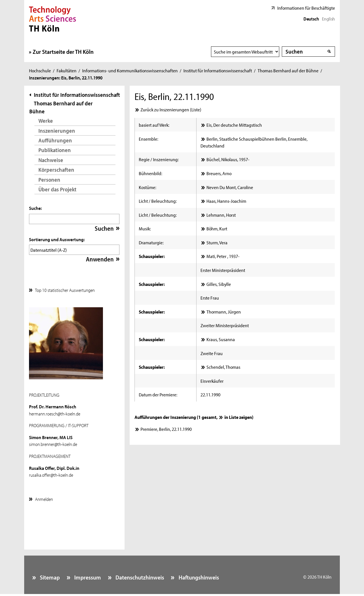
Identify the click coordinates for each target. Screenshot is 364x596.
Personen (49, 180)
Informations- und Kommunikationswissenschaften (130, 70)
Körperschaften (56, 170)
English (328, 19)
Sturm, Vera (217, 242)
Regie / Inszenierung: (159, 159)
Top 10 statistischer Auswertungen (65, 288)
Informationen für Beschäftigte (306, 8)
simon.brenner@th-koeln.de (53, 443)
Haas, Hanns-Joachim (226, 201)
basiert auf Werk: (154, 125)
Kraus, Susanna (221, 339)
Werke (46, 121)
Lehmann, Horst (221, 215)
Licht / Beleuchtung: (158, 201)
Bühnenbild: (150, 173)
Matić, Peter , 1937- (223, 256)
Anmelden (44, 497)
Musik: (145, 228)
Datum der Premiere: (158, 394)
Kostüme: (147, 187)
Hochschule (40, 70)
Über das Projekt (57, 189)
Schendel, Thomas (223, 367)
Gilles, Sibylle (219, 284)
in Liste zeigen (238, 417)
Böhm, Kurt (217, 228)
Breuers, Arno (219, 173)
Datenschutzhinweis (139, 576)
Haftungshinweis (198, 576)
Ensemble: (148, 139)
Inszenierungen (57, 131)
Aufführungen (55, 140)
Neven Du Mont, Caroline (230, 187)
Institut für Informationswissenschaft (218, 70)
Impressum (87, 576)
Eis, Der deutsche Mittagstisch (234, 125)
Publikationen (55, 150)
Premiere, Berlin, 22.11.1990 (166, 429)
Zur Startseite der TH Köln (63, 52)
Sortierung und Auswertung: (57, 239)
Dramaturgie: (151, 242)
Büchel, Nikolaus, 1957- (228, 159)
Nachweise (51, 160)
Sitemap (49, 576)
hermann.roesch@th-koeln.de (55, 412)
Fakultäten (67, 70)
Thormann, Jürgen (224, 312)
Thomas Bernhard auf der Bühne (288, 70)
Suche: (35, 208)
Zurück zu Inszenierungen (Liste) (171, 109)
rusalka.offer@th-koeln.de (51, 473)
